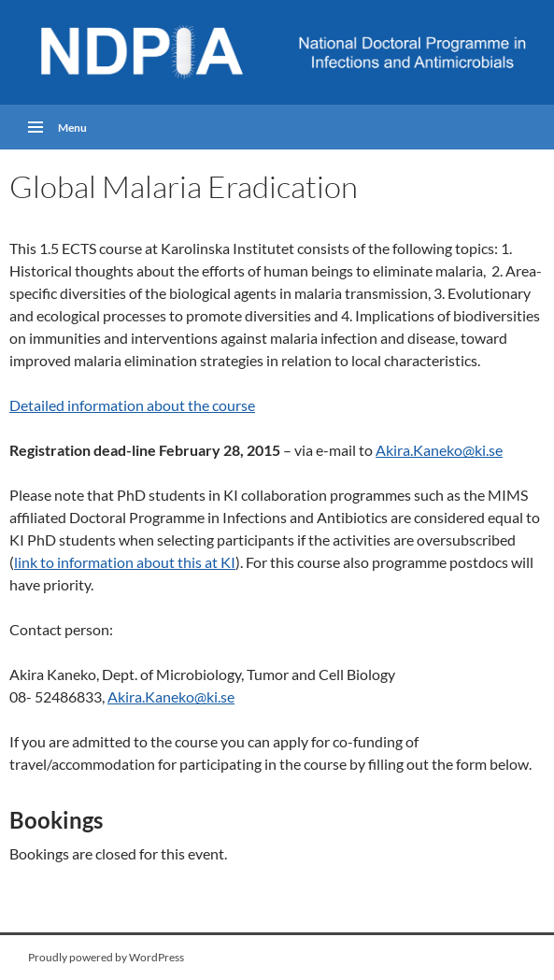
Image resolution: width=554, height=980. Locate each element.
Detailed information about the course (132, 405)
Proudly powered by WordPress (106, 957)
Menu (72, 128)
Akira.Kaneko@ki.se (439, 450)
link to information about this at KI (125, 562)
